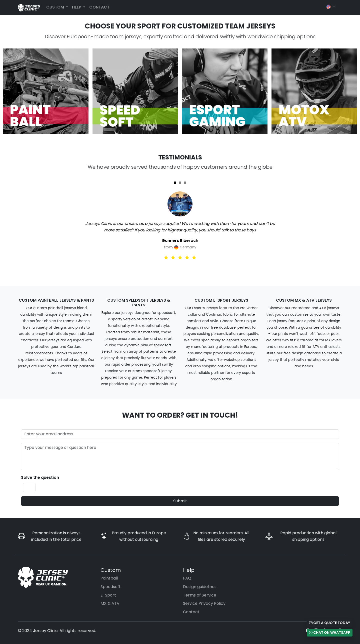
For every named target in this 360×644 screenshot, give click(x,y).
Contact (99, 7)
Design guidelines (200, 587)
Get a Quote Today (329, 623)
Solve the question (40, 477)
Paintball (109, 578)
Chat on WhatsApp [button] (330, 633)
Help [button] (77, 7)
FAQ (187, 578)
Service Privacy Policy (204, 603)
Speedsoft (111, 587)
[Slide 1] (175, 183)
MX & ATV (110, 603)
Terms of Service (200, 595)
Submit (180, 501)
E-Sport (108, 595)
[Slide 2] (180, 183)
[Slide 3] (185, 183)
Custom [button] (56, 7)
